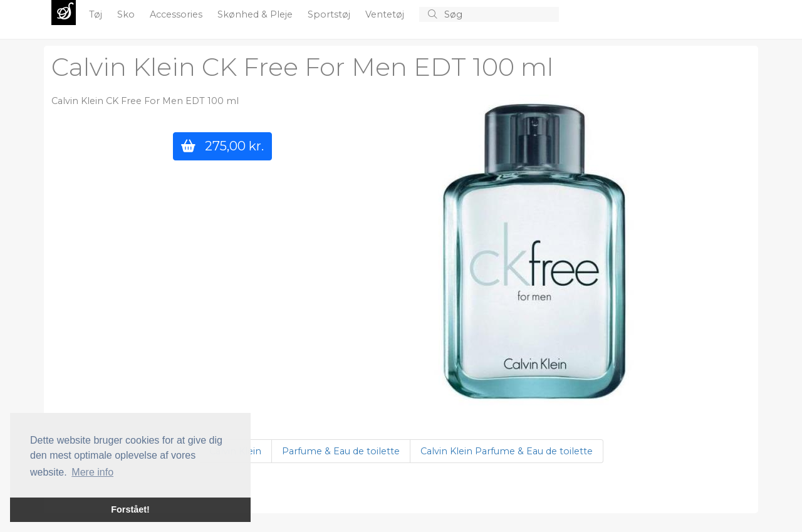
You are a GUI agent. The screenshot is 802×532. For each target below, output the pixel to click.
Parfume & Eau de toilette (341, 451)
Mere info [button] (92, 472)
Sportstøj (330, 14)
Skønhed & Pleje (256, 14)
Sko (127, 14)
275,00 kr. (222, 146)
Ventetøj (386, 14)
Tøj (97, 14)
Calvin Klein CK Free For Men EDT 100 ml (302, 67)
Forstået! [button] (130, 509)
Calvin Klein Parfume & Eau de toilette (507, 451)
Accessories (177, 14)
